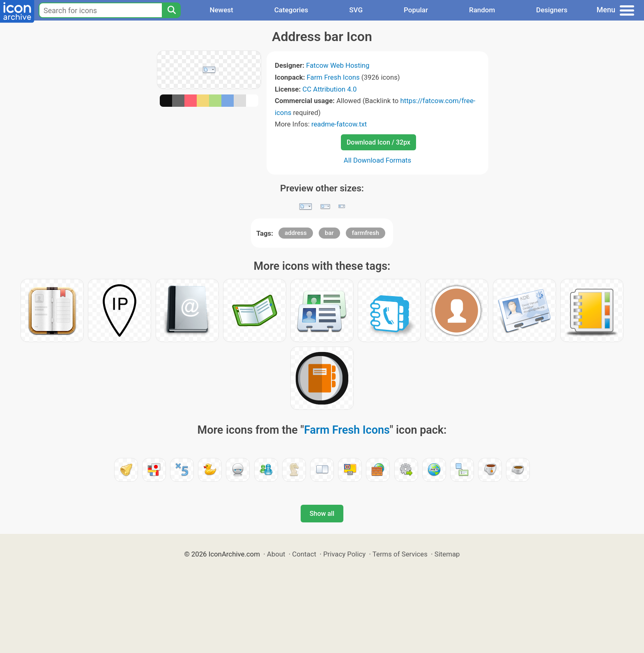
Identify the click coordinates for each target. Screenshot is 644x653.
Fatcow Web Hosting (338, 65)
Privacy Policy (344, 554)
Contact (304, 554)
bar (329, 233)
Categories (291, 10)
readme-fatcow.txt (339, 124)
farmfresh (366, 233)
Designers (552, 10)
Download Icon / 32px (378, 142)
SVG (356, 10)
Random (482, 10)
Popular (416, 10)
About (276, 554)
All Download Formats (378, 160)
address (296, 233)
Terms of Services (400, 554)
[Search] (171, 10)
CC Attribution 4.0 (329, 89)
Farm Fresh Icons (333, 77)
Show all (322, 514)
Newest (221, 10)
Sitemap (447, 554)
